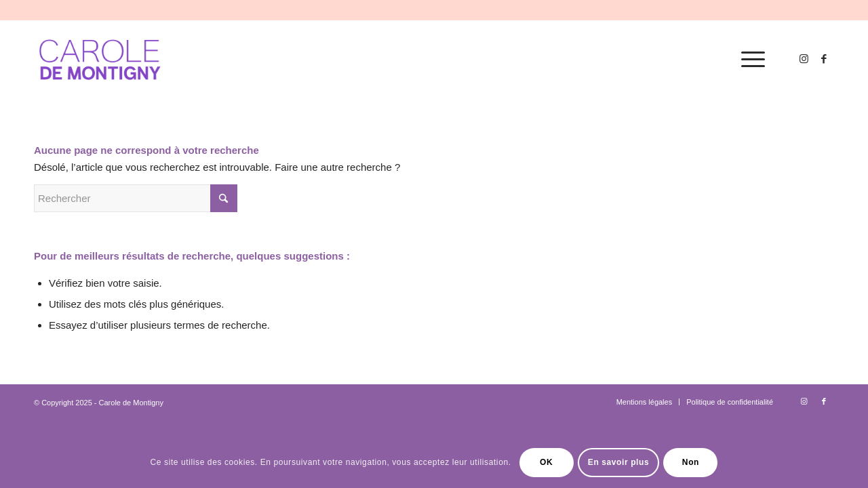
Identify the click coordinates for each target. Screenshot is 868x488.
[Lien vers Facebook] (824, 59)
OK (546, 462)
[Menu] (749, 60)
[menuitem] (749, 60)
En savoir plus (618, 462)
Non (691, 462)
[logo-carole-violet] (101, 60)
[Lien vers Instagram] (804, 59)
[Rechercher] (136, 198)
